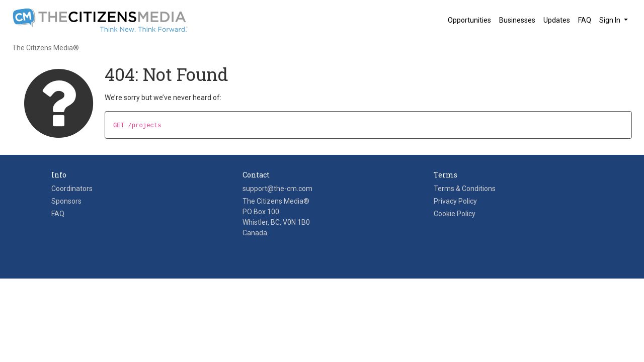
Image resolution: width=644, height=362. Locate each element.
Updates (557, 20)
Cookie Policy (455, 214)
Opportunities (469, 20)
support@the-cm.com (277, 189)
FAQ (585, 20)
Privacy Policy (455, 201)
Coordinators (72, 189)
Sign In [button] (611, 20)
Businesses (517, 20)
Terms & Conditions (465, 189)
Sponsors (66, 201)
